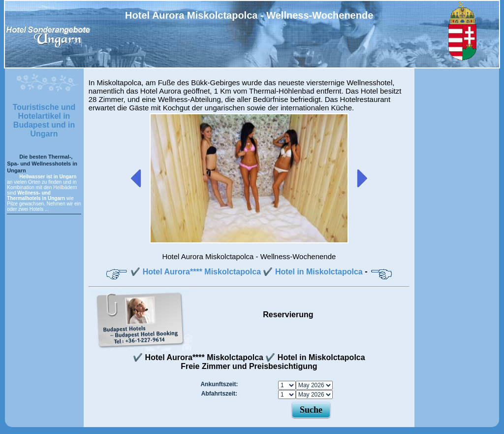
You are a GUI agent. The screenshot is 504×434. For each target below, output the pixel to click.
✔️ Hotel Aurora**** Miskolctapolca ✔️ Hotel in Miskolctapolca (247, 272)
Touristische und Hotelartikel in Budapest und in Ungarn (44, 120)
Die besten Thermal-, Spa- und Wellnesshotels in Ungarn (42, 164)
